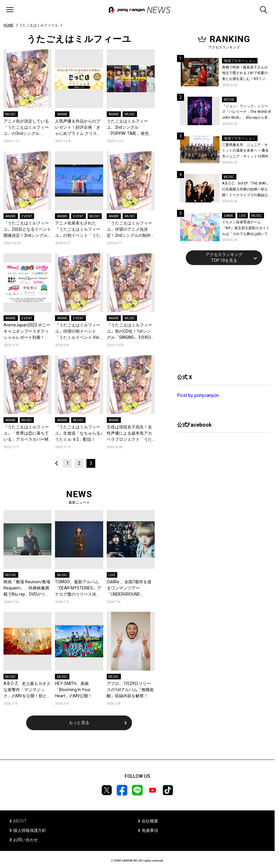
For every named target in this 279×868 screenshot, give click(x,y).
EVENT (27, 216)
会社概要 (150, 821)
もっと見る (79, 723)
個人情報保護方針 (30, 830)
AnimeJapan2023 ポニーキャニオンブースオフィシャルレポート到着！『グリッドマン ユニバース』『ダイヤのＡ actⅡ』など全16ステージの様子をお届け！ (27, 332)
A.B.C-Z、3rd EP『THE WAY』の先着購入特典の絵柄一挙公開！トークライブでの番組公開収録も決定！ (246, 190)
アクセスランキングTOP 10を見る (224, 257)
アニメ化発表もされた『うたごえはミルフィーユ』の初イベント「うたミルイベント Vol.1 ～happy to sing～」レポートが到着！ (78, 230)
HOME (9, 25)
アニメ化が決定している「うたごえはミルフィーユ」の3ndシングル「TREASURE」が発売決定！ (26, 128)
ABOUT (20, 821)
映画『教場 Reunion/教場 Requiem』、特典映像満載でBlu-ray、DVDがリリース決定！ (27, 588)
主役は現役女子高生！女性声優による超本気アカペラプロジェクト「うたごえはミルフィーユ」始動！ (129, 434)
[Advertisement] (221, 319)
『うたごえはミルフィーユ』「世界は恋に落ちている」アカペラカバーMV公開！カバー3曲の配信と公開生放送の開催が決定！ (27, 434)
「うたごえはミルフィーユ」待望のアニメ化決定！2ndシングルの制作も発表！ (129, 230)
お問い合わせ (26, 840)
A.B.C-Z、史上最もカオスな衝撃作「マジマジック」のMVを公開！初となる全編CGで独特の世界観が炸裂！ (27, 690)
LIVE (112, 575)
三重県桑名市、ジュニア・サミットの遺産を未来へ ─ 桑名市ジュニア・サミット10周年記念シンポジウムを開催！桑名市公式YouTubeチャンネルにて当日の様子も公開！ (247, 151)
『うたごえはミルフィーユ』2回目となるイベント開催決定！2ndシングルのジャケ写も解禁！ (27, 230)
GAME (229, 216)
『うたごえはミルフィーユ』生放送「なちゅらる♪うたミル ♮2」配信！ (79, 433)
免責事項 (150, 830)
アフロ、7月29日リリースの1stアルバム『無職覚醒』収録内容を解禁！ (130, 690)
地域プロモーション (240, 61)
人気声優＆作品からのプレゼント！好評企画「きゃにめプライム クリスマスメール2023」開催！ (78, 128)
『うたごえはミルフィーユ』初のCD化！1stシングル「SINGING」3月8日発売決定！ (129, 332)
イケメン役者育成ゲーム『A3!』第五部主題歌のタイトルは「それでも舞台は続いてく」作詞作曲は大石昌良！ (246, 228)
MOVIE (11, 575)
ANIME (62, 114)
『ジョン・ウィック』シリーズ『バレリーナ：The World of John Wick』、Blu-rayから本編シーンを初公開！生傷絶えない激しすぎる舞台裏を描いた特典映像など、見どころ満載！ (246, 112)
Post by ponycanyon (198, 395)
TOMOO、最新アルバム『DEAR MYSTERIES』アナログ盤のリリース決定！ (78, 588)
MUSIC (11, 114)
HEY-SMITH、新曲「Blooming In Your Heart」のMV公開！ (73, 690)
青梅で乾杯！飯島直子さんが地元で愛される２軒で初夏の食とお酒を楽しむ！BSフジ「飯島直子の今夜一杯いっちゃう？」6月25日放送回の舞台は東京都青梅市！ (246, 74)
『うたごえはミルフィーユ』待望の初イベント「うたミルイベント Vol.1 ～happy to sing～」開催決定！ (78, 332)
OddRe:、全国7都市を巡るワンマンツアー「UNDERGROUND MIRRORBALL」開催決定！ (129, 588)
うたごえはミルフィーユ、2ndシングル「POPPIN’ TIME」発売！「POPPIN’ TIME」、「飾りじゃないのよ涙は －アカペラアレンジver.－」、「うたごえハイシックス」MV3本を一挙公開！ (131, 128)
